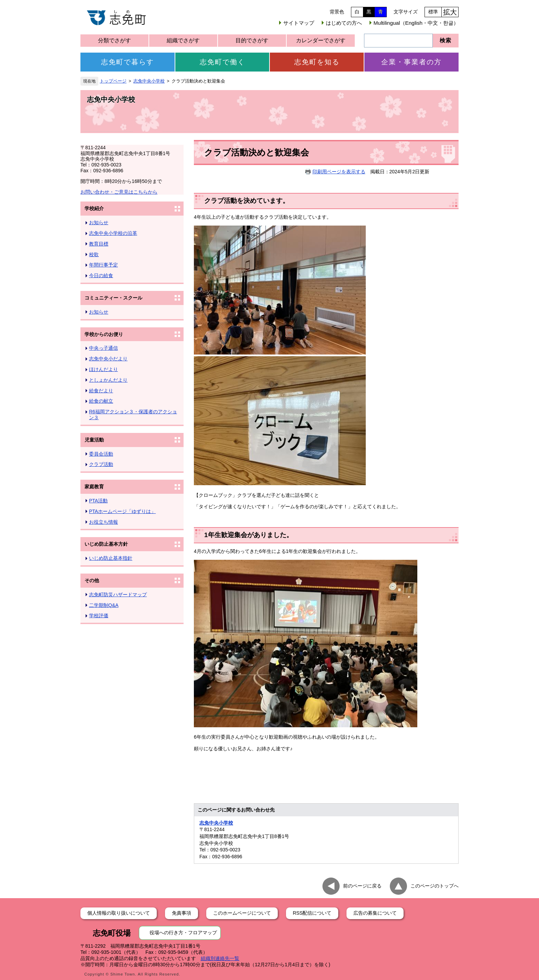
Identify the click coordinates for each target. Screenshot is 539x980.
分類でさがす (114, 40)
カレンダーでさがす (321, 40)
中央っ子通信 (103, 348)
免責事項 (181, 913)
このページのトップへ (434, 886)
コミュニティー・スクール (113, 298)
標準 (433, 12)
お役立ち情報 (103, 522)
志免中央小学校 (149, 81)
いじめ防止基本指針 (111, 558)
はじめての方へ (344, 23)
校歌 (94, 254)
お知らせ (99, 222)
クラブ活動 (101, 464)
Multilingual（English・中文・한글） (416, 23)
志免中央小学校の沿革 (113, 233)
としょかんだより (108, 380)
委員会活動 (101, 454)
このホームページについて (242, 913)
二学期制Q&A (104, 605)
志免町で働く (222, 62)
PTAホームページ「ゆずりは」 (122, 511)
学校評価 (99, 616)
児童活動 (94, 440)
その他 (92, 580)
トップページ (113, 81)
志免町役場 (112, 933)
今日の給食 (101, 275)
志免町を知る (317, 62)
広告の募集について (375, 913)
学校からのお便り (104, 334)
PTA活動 (98, 501)
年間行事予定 (103, 265)
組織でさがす (183, 40)
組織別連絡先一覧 (220, 958)
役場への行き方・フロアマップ (183, 933)
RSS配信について (312, 913)
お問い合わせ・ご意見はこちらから (119, 192)
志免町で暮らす (128, 62)
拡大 (450, 12)
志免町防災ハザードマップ (118, 595)
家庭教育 (94, 487)
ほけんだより (103, 369)
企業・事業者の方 (411, 62)
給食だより (101, 391)
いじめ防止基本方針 (106, 544)
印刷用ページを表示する (339, 172)
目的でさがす (252, 40)
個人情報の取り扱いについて (119, 913)
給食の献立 (101, 401)
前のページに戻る (362, 886)
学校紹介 (94, 208)
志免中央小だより (108, 359)
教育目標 (99, 244)
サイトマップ (299, 23)
